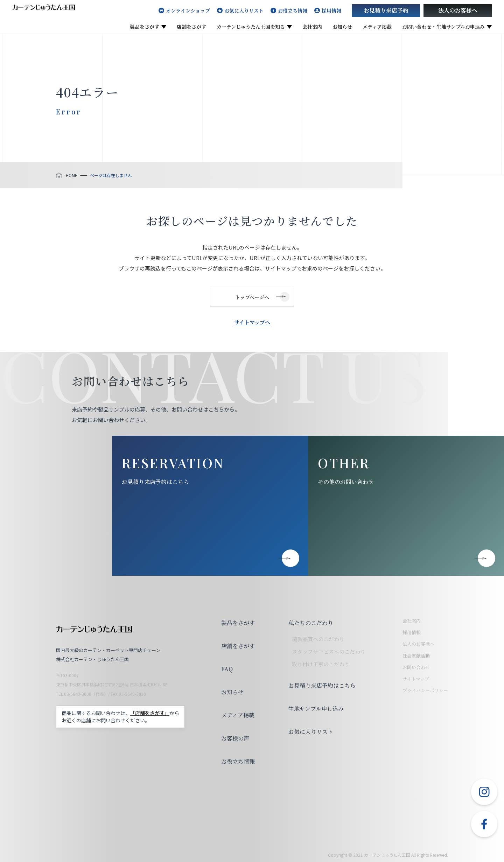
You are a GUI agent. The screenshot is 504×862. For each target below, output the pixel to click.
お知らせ (342, 27)
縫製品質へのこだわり (318, 639)
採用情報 (328, 10)
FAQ (227, 669)
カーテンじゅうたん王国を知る (251, 27)
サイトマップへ (252, 322)
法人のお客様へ (458, 10)
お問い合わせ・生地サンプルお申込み (443, 27)
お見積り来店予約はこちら (155, 482)
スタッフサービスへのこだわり (329, 651)
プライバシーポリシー (425, 690)
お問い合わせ (416, 667)
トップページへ (252, 297)
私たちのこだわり (311, 623)
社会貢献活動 (416, 656)
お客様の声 (235, 738)
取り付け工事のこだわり (321, 664)
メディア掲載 (377, 27)
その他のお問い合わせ (346, 482)
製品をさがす (145, 27)
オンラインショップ (184, 10)
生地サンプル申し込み (316, 709)
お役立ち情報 (289, 10)
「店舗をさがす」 (150, 713)
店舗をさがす (191, 27)
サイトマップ (416, 679)
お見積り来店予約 (386, 10)
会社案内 (312, 27)
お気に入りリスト (240, 10)
